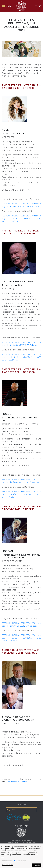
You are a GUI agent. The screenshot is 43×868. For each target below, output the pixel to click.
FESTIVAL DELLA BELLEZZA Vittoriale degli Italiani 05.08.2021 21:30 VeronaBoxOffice (21, 638)
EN (40, 6)
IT (36, 6)
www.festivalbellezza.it (17, 782)
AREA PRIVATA (21, 826)
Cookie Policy (7, 865)
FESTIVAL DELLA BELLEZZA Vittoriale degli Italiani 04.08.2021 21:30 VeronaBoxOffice (21, 494)
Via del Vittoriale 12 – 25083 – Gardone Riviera (21, 843)
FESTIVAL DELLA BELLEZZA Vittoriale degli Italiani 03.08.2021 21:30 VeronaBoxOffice (21, 219)
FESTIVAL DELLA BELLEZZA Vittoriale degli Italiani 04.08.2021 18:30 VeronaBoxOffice (21, 357)
